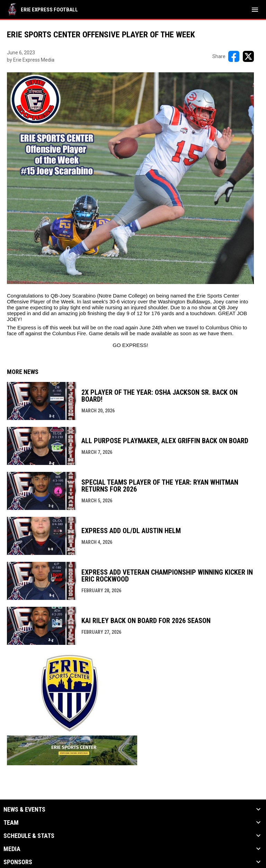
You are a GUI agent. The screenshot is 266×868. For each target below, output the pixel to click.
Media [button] (12, 849)
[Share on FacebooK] (234, 56)
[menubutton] (255, 10)
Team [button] (11, 823)
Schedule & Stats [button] (29, 836)
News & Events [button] (24, 810)
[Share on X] (248, 56)
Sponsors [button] (18, 862)
